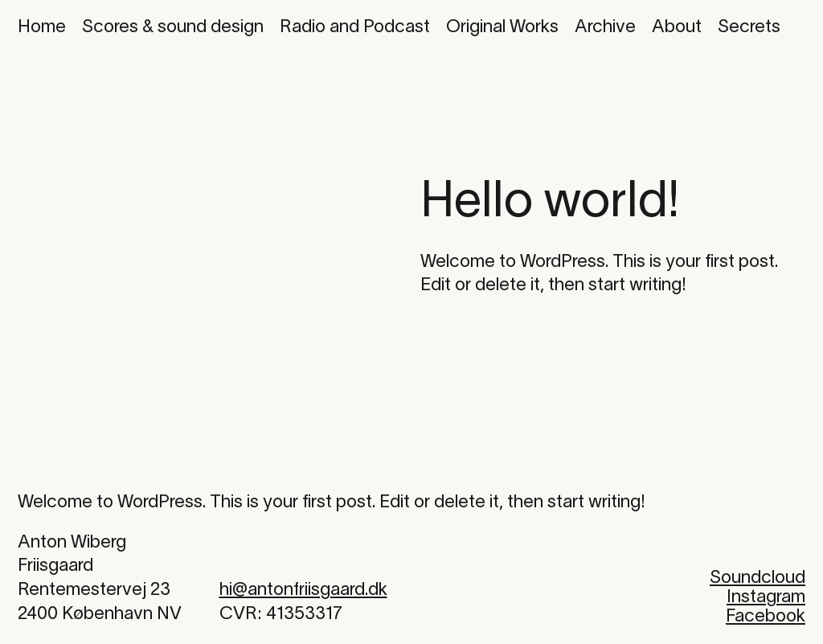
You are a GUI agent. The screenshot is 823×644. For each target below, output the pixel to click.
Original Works (502, 27)
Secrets (749, 27)
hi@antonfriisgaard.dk (303, 590)
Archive (605, 27)
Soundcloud (757, 578)
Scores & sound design (173, 27)
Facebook (766, 617)
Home (42, 27)
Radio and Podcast (355, 27)
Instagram (766, 597)
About (677, 27)
